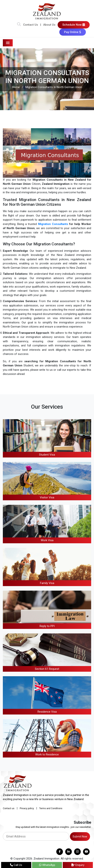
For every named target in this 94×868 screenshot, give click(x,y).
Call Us (16, 865)
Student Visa (47, 455)
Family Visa (47, 583)
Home (16, 87)
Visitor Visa (47, 497)
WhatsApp (47, 865)
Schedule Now (74, 25)
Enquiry (78, 865)
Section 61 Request (47, 669)
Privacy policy (27, 808)
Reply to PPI (47, 626)
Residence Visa (47, 712)
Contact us (9, 808)
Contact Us (31, 25)
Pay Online (73, 32)
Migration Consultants (53, 224)
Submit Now (80, 837)
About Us (49, 25)
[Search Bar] (19, 25)
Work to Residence (47, 754)
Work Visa (47, 540)
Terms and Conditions (51, 808)
